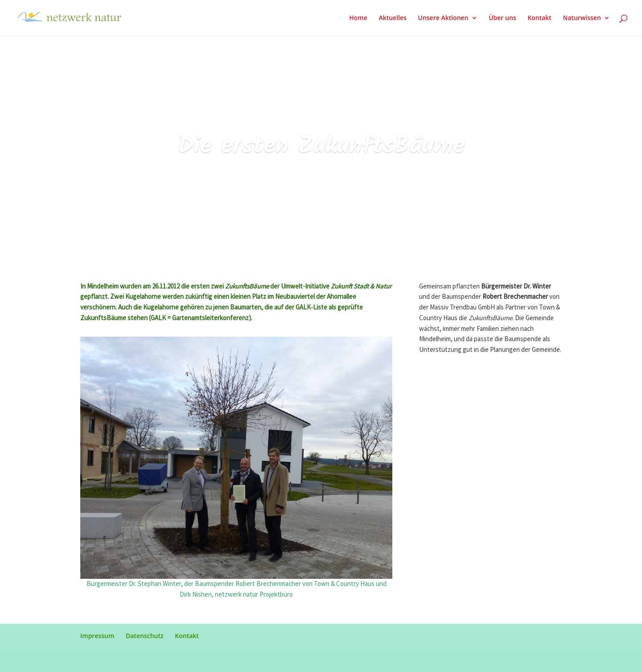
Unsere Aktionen (443, 18)
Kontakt (539, 18)
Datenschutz (145, 636)
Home (358, 18)
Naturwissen (582, 18)
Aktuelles (392, 18)
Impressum (97, 636)
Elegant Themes (142, 660)
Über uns (502, 18)
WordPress (226, 660)
